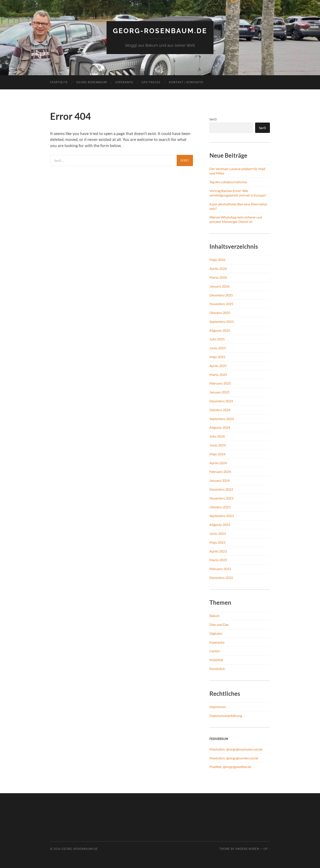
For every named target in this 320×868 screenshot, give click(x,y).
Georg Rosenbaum (92, 82)
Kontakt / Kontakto (186, 82)
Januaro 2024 (219, 480)
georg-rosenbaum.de (160, 31)
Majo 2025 (217, 357)
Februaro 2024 (220, 472)
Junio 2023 (218, 533)
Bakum (215, 616)
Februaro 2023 (220, 569)
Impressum (218, 707)
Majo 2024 (217, 454)
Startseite (59, 82)
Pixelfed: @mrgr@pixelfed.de (230, 767)
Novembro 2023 (221, 498)
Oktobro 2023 (220, 507)
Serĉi (213, 119)
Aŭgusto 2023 (220, 525)
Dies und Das (219, 624)
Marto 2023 (218, 560)
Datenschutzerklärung (226, 716)
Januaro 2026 (219, 286)
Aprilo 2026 (218, 268)
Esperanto (124, 82)
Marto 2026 (218, 277)
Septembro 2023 (222, 516)
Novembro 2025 (221, 304)
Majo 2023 (217, 542)
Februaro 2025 (220, 383)
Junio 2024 (218, 445)
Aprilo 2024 (218, 463)
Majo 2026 (217, 260)
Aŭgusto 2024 (220, 427)
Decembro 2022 (221, 578)
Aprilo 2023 (218, 551)
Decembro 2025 (221, 295)
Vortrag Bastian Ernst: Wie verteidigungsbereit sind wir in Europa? (238, 193)
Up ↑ (267, 849)
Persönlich (217, 669)
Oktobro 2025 (220, 313)
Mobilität (216, 660)
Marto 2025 (218, 375)
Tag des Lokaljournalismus (228, 182)
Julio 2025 (217, 339)
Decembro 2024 (221, 401)
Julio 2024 (217, 436)
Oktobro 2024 (220, 410)
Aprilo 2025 (218, 366)
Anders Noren (247, 849)
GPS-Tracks (151, 82)
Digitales (216, 633)
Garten (215, 651)
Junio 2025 (218, 348)
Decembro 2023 (221, 489)
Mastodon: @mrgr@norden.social (234, 758)
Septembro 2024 (222, 419)
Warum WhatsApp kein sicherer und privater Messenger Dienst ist (236, 219)
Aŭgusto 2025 (220, 330)
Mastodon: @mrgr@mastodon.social (236, 749)
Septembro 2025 (222, 321)
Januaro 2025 (219, 392)
